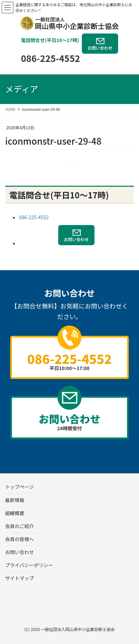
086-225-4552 (50, 58)
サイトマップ (20, 578)
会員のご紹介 (20, 526)
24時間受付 (69, 421)
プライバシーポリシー (29, 565)
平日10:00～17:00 (69, 360)
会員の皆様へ (20, 539)
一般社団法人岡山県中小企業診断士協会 (78, 629)
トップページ (20, 487)
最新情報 (15, 500)
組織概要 (15, 513)
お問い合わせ (20, 552)
